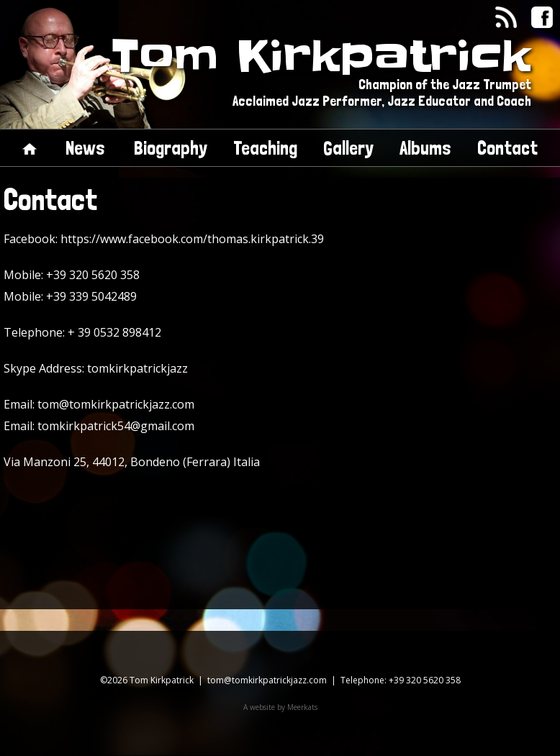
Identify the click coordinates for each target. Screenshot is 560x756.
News (85, 148)
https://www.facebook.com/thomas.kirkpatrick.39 (192, 239)
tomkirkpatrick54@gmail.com (116, 426)
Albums (425, 148)
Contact (507, 148)
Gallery (348, 148)
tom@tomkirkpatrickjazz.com (116, 404)
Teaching (265, 148)
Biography (171, 148)
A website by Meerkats (280, 707)
